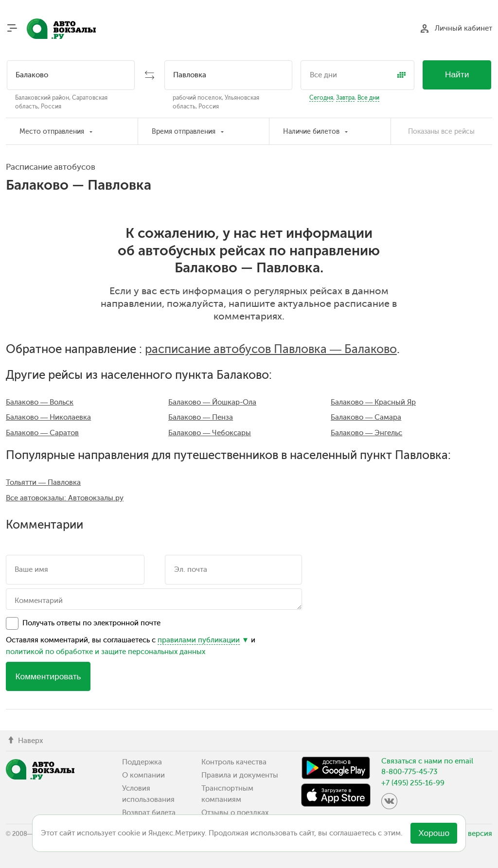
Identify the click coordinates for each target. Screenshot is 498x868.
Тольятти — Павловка (43, 482)
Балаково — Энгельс (366, 433)
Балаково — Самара (366, 417)
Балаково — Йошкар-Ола (212, 402)
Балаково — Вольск (40, 402)
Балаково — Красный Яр (373, 402)
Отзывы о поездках (235, 813)
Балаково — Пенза (201, 417)
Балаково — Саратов (42, 433)
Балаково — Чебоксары (210, 433)
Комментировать (48, 676)
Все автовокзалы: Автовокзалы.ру (65, 498)
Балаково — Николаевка (48, 417)
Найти (457, 74)
